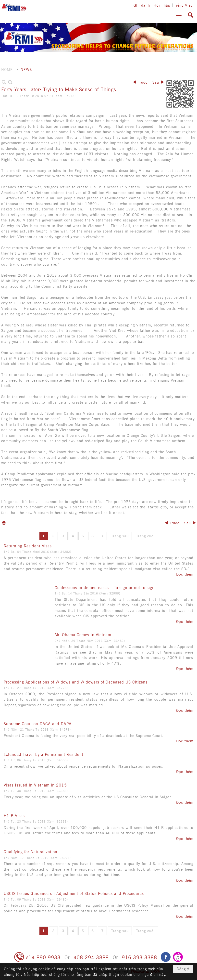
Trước (143, 82)
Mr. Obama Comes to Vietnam (83, 634)
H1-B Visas (14, 815)
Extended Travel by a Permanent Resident (43, 754)
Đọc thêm (185, 574)
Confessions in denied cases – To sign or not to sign (105, 587)
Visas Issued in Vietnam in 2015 (35, 785)
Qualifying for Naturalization (31, 851)
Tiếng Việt (183, 5)
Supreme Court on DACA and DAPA (38, 723)
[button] (179, 15)
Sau (156, 82)
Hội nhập (162, 5)
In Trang (4, 523)
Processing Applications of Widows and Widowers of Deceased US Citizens (76, 682)
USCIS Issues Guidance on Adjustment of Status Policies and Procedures (74, 893)
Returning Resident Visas (28, 546)
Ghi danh (142, 5)
